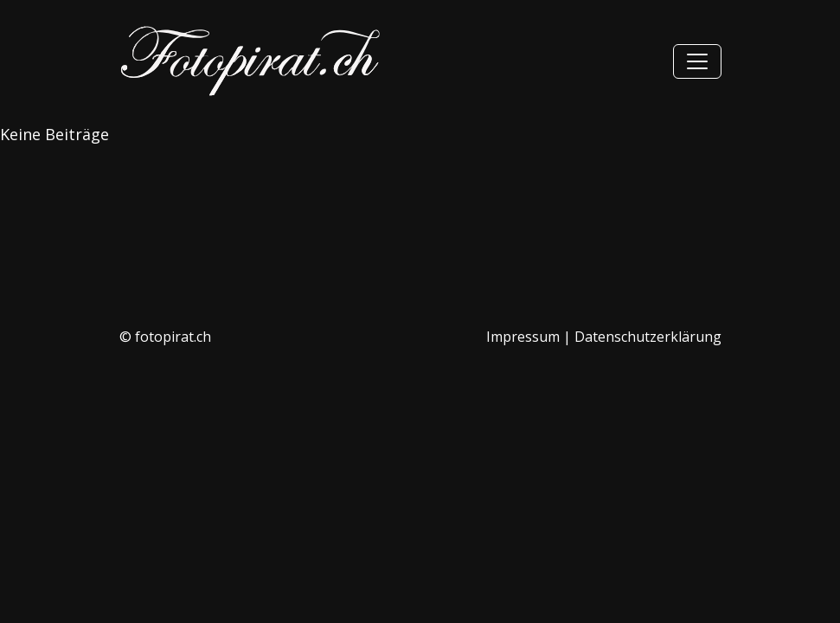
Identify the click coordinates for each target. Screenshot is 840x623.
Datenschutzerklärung (648, 337)
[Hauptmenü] (697, 61)
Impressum (523, 337)
